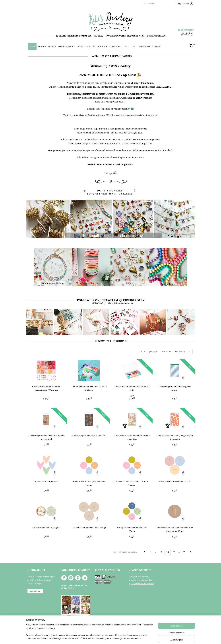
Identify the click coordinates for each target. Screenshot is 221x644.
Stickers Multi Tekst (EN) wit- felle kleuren (89, 483)
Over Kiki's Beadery (140, 577)
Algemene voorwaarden (142, 580)
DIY (133, 46)
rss (107, 638)
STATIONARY (116, 46)
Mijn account (186, 4)
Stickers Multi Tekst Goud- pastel (175, 482)
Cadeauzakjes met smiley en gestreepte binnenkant (175, 437)
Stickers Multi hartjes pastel (46, 482)
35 (184, 552)
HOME (32, 46)
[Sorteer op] (182, 352)
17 (161, 552)
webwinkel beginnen (116, 638)
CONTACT (157, 46)
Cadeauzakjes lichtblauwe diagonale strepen (175, 388)
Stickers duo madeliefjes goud (46, 528)
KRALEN (42, 46)
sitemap (102, 638)
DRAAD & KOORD (67, 46)
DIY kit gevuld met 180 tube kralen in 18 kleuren (89, 388)
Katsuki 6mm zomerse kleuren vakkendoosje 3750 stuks (46, 388)
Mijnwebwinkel (138, 638)
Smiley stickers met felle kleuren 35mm (132, 529)
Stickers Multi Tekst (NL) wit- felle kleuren (132, 483)
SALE (127, 46)
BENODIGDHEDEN (86, 46)
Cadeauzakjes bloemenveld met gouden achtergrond (46, 437)
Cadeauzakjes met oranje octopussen (89, 436)
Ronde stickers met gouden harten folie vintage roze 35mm (175, 529)
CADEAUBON (144, 46)
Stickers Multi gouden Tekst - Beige (89, 528)
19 (174, 552)
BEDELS (52, 46)
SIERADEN (102, 46)
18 (168, 552)
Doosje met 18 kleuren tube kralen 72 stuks (132, 388)
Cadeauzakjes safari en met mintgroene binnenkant (132, 437)
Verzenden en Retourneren (143, 584)
